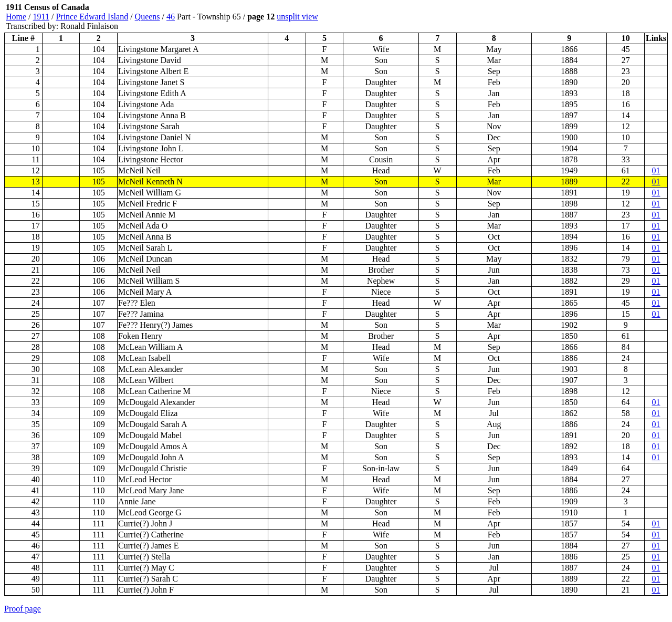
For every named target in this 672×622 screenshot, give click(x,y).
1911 (41, 17)
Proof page (23, 609)
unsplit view (297, 17)
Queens (148, 17)
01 (656, 170)
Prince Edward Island (92, 17)
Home (16, 17)
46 (171, 17)
